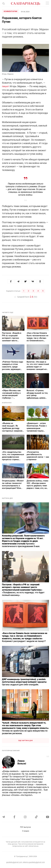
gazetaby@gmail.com (14, 862)
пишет (6, 86)
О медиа (26, 831)
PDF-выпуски (25, 827)
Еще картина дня (26, 741)
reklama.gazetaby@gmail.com (34, 862)
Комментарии (10, 11)
